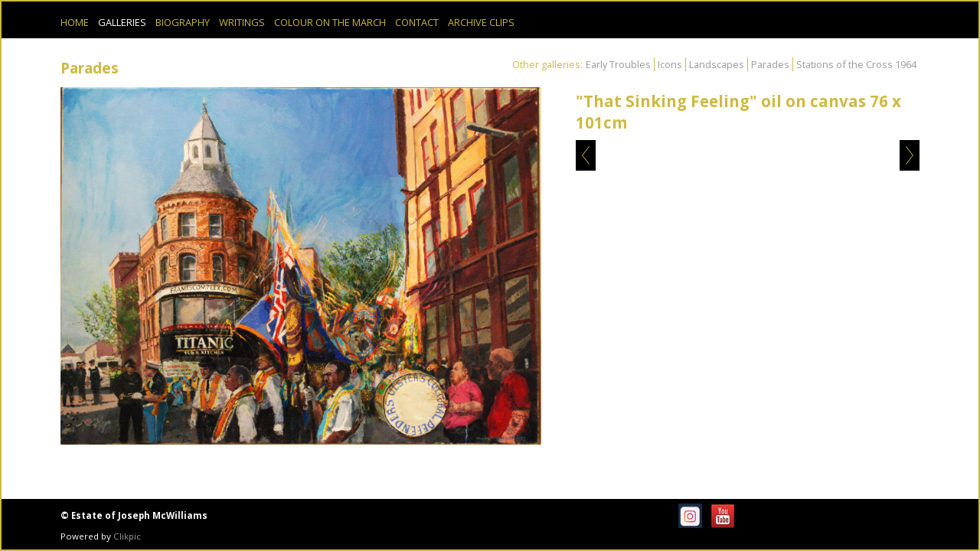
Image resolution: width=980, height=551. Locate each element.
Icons (670, 64)
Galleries (122, 22)
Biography (183, 22)
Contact (417, 22)
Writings (242, 22)
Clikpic (127, 536)
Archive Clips (481, 22)
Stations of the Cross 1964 (856, 64)
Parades (770, 64)
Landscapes (717, 64)
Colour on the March (330, 22)
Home (75, 22)
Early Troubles (618, 64)
